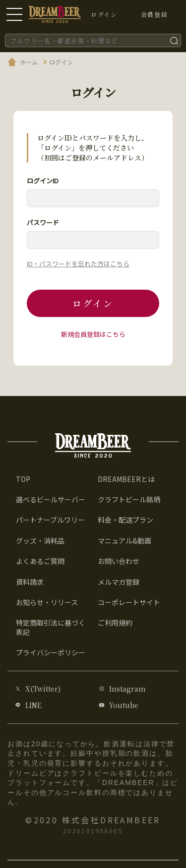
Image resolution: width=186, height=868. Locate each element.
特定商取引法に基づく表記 (51, 627)
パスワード (43, 222)
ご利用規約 (115, 623)
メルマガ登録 (119, 582)
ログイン (93, 303)
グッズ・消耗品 (40, 541)
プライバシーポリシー (51, 652)
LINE (33, 705)
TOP (23, 479)
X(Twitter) (43, 689)
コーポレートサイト (129, 602)
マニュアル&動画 (124, 541)
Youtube (124, 705)
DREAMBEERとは (126, 479)
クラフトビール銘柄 (129, 499)
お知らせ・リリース (47, 602)
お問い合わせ (119, 561)
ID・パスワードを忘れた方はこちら (78, 264)
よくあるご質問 (40, 561)
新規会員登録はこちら (93, 334)
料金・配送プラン (125, 520)
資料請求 (30, 582)
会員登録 (154, 14)
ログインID (43, 181)
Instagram (127, 689)
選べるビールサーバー (51, 499)
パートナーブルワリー (50, 520)
